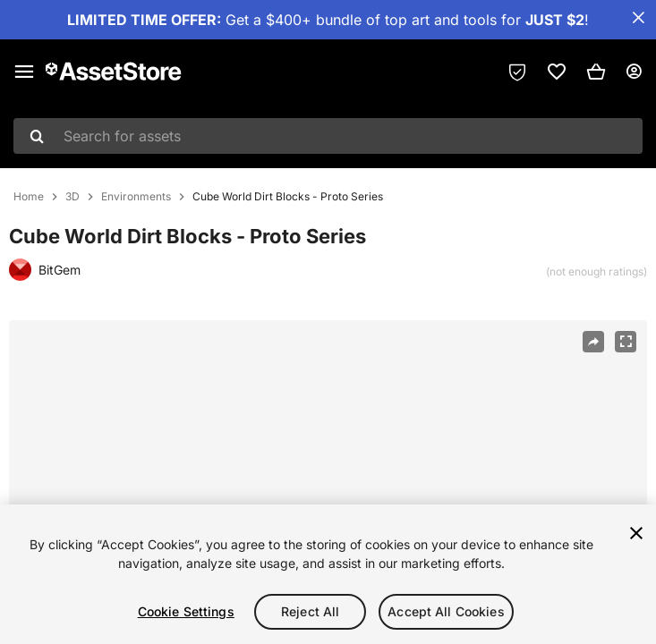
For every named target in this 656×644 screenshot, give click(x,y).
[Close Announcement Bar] (638, 18)
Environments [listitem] (136, 197)
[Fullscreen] (626, 342)
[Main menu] (24, 72)
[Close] (636, 533)
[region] (328, 574)
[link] (557, 72)
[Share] (593, 342)
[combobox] (328, 136)
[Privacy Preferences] (517, 72)
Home (29, 197)
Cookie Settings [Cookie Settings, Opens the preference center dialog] (186, 611)
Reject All (310, 611)
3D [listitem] (72, 197)
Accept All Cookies (446, 611)
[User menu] (634, 72)
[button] (596, 72)
